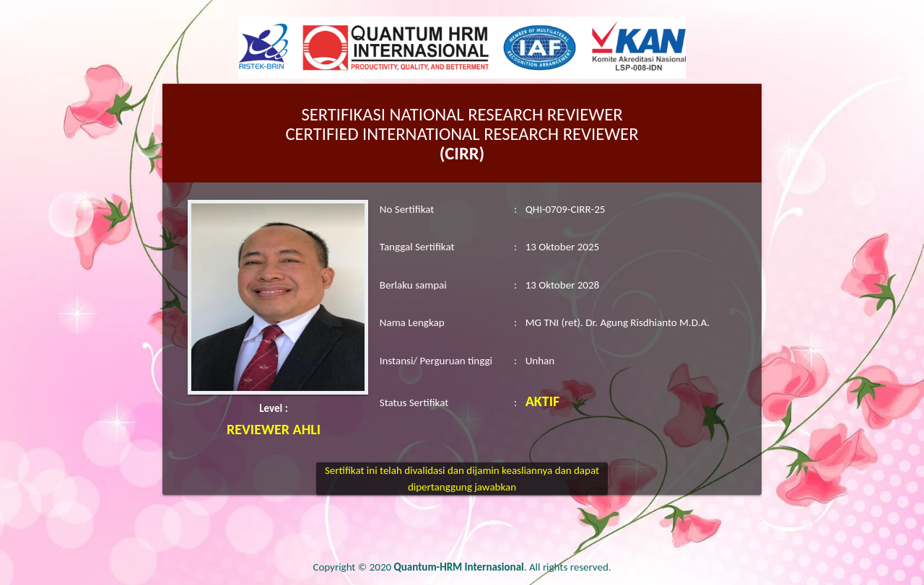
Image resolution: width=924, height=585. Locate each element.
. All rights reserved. (503, 567)
